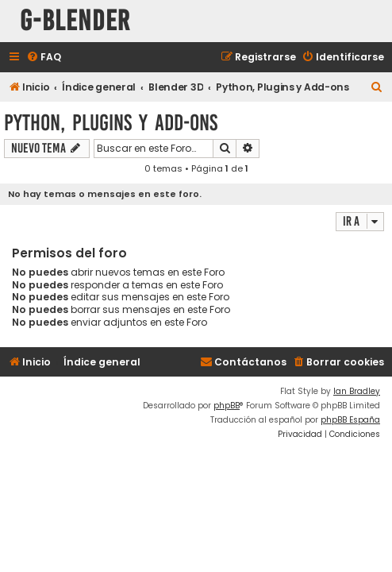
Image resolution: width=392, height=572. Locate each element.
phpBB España (350, 420)
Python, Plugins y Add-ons (111, 123)
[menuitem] (44, 58)
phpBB (227, 406)
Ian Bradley (357, 391)
